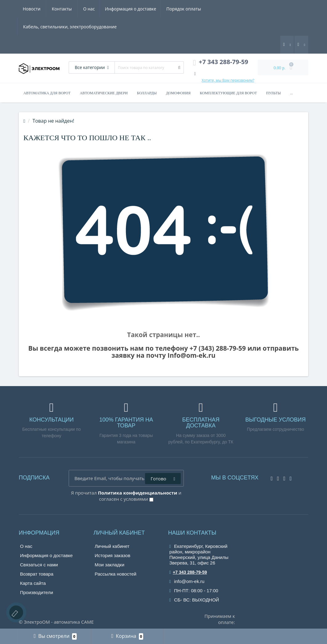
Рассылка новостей (116, 574)
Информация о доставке (71, 9)
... (291, 93)
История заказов (113, 555)
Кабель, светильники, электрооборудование (201, 9)
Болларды (147, 93)
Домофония (178, 93)
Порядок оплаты (126, 9)
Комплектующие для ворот (228, 93)
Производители (36, 592)
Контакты (33, 27)
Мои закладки (110, 565)
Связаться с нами (39, 565)
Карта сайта (33, 583)
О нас (29, 9)
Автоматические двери (104, 93)
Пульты (273, 93)
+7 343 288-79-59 (188, 572)
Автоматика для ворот (47, 93)
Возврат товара (37, 574)
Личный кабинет (112, 546)
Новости (268, 9)
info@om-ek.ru (187, 581)
